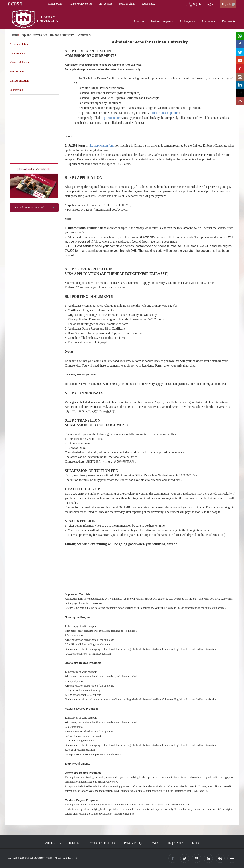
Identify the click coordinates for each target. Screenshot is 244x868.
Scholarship (16, 90)
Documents (229, 21)
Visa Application (19, 81)
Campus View (18, 53)
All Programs (187, 21)
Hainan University (62, 35)
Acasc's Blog (149, 4)
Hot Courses (106, 4)
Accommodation (19, 44)
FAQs (155, 843)
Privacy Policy (133, 843)
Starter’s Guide (56, 4)
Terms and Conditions (101, 843)
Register (211, 4)
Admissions (208, 21)
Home (14, 35)
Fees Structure (18, 71)
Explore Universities (81, 4)
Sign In (197, 4)
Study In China (127, 4)
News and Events (19, 62)
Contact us (72, 843)
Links (195, 843)
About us (139, 21)
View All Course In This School (29, 207)
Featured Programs (162, 21)
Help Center (175, 843)
